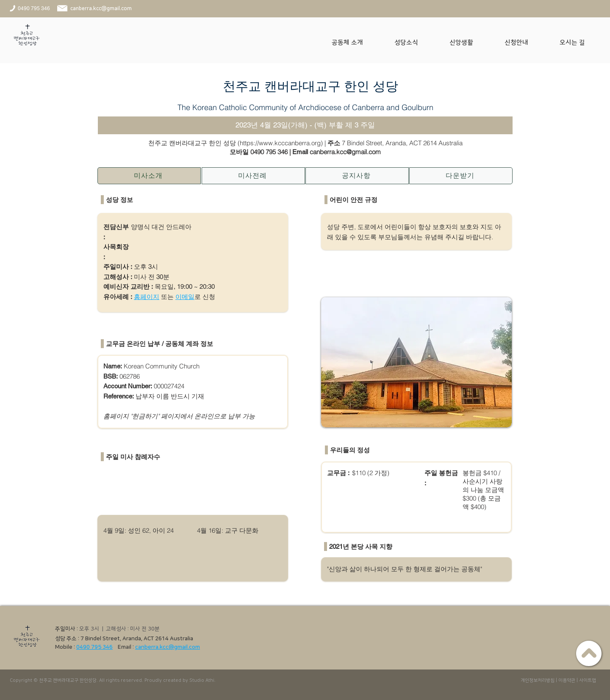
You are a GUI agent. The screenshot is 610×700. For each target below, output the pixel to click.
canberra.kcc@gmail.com (168, 647)
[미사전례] (253, 176)
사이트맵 (588, 681)
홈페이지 (147, 297)
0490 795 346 (269, 152)
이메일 (185, 297)
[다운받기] (461, 176)
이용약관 (567, 681)
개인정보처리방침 (538, 681)
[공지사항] (357, 176)
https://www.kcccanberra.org (280, 143)
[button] (357, 43)
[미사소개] (149, 176)
